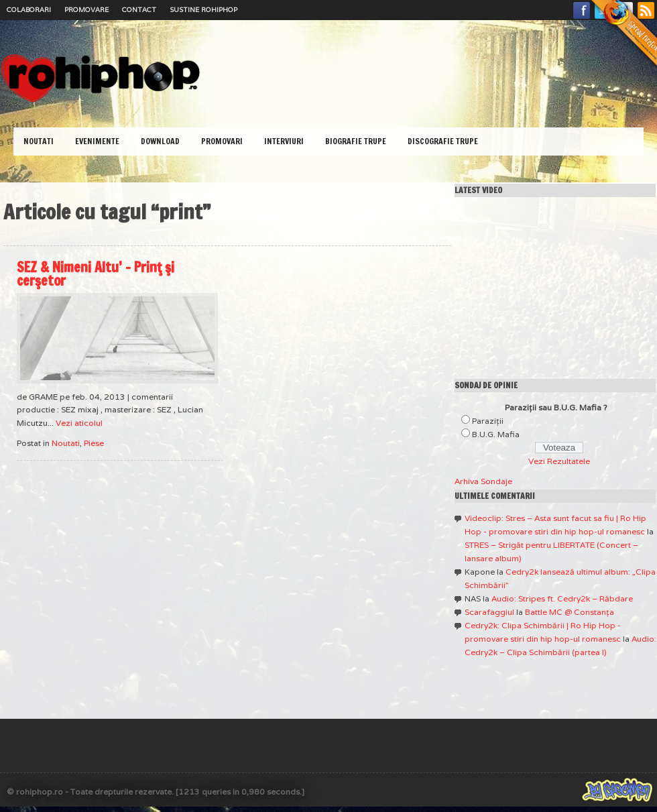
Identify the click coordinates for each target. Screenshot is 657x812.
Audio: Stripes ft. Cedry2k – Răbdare (562, 598)
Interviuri (284, 141)
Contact (139, 10)
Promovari (222, 141)
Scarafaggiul (489, 612)
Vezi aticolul (79, 423)
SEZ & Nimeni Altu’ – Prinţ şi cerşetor (96, 274)
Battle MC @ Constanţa (570, 612)
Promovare (86, 10)
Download (160, 141)
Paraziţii (488, 421)
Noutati (39, 141)
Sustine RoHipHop (203, 10)
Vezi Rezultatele (559, 461)
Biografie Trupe (356, 141)
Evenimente (97, 141)
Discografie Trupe (443, 141)
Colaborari (29, 10)
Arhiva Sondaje (483, 481)
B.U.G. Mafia (496, 434)
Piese (94, 443)
